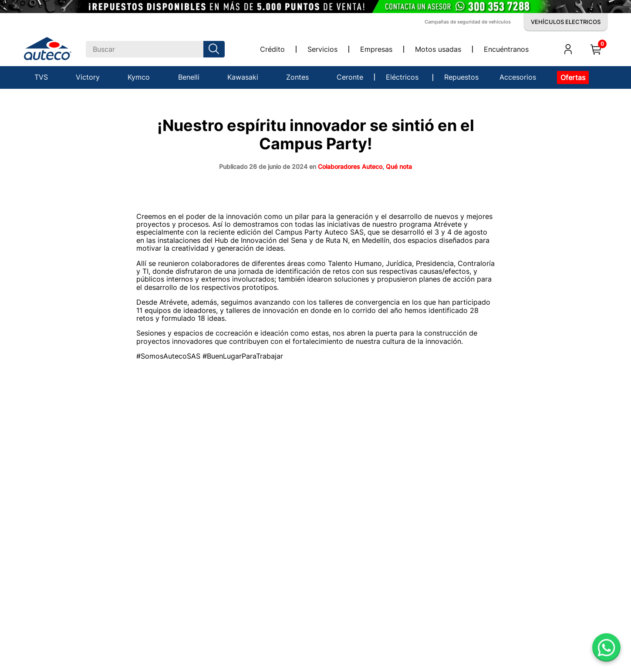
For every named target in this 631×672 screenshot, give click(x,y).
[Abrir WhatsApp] (606, 647)
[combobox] (155, 49)
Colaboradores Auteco (350, 166)
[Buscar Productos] (216, 49)
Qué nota (399, 166)
